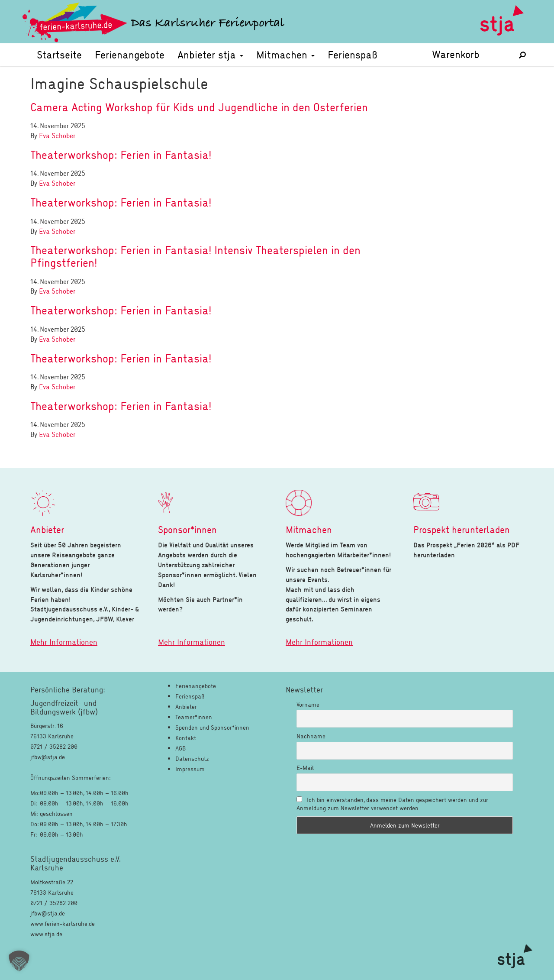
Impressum (190, 769)
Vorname (308, 704)
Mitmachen (285, 55)
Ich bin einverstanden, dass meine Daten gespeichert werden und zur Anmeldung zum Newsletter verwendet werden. (392, 804)
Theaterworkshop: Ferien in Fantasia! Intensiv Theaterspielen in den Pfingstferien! (195, 256)
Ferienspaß (353, 55)
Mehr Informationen (64, 642)
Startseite (59, 55)
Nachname (311, 736)
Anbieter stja (210, 55)
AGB (180, 748)
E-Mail (305, 768)
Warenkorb (469, 54)
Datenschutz (192, 758)
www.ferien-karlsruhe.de (63, 923)
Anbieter (186, 707)
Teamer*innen (194, 717)
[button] (19, 961)
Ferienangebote (130, 55)
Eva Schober (57, 135)
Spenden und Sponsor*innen (212, 727)
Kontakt (186, 738)
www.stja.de (46, 934)
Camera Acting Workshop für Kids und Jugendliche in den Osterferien (199, 107)
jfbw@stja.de (48, 913)
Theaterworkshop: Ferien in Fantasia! (121, 155)
